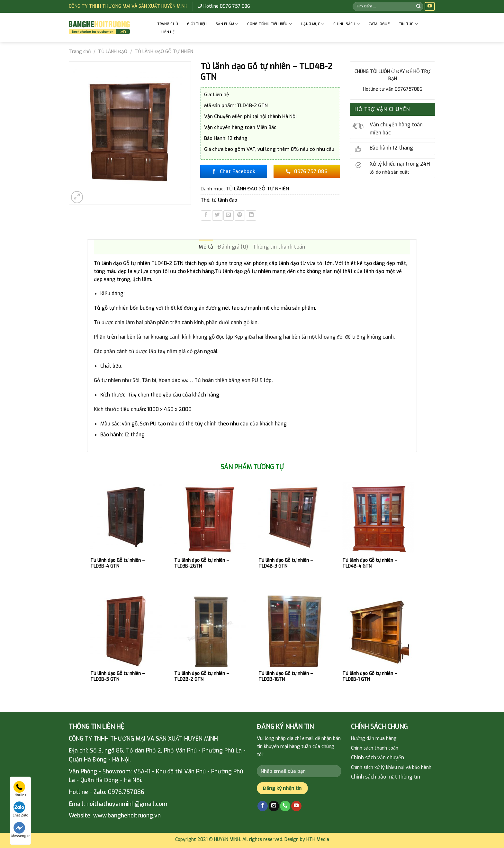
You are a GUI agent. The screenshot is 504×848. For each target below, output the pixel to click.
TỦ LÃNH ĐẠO (113, 52)
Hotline (20, 789)
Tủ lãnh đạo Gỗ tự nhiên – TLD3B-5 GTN (118, 677)
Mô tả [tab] (206, 247)
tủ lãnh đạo (224, 200)
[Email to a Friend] (229, 215)
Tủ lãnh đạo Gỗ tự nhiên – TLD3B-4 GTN (118, 563)
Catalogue (379, 24)
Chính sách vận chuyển (378, 757)
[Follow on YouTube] (430, 7)
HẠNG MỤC (313, 24)
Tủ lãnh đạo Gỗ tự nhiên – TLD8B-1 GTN (370, 677)
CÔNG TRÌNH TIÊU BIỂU (270, 24)
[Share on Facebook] (206, 215)
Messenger (20, 830)
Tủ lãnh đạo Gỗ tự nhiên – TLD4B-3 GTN (286, 563)
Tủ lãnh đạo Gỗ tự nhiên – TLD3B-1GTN (286, 677)
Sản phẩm (227, 24)
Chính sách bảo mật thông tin (386, 777)
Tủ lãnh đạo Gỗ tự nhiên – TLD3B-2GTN (202, 563)
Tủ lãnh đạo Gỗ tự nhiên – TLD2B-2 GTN (202, 677)
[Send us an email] (274, 806)
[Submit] (419, 6)
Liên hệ (168, 32)
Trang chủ (168, 24)
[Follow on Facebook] (263, 806)
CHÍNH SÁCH (346, 24)
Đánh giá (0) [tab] (233, 247)
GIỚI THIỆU (197, 24)
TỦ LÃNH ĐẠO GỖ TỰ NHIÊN (164, 52)
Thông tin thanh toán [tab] (279, 247)
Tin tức (408, 24)
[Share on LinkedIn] (251, 215)
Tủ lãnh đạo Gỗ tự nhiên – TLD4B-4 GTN (370, 563)
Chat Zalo (20, 809)
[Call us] (285, 806)
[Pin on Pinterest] (240, 215)
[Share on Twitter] (217, 215)
